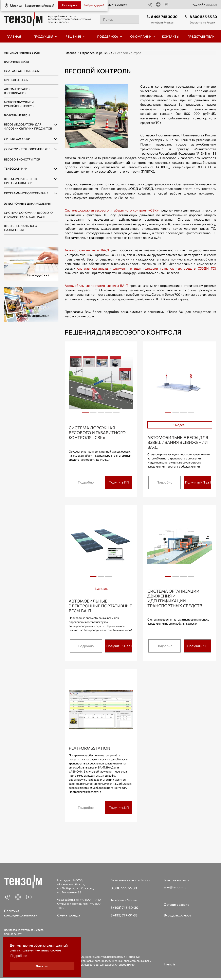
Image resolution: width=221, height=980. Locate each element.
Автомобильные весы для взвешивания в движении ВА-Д (178, 442)
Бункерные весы (17, 115)
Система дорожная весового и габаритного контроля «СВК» (112, 210)
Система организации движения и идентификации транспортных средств (175, 598)
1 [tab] (86, 413)
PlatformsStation (89, 748)
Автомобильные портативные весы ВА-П (96, 285)
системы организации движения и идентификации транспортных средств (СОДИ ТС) (147, 268)
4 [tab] (109, 414)
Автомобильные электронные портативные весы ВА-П (100, 606)
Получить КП (119, 482)
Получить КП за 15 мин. (198, 482)
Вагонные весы (16, 62)
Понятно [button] (42, 966)
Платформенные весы (22, 71)
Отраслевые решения (96, 53)
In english (171, 964)
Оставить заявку (112, 4)
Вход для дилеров (178, 915)
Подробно (86, 482)
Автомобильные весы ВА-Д (87, 250)
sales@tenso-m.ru (175, 887)
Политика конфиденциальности (21, 913)
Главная (70, 53)
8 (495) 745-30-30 (124, 907)
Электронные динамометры (27, 204)
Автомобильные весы (22, 53)
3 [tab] (101, 414)
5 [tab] (116, 414)
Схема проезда (69, 915)
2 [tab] (93, 414)
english (211, 5)
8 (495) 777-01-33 (124, 915)
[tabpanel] (101, 382)
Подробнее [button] (19, 956)
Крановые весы (16, 80)
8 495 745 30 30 (164, 17)
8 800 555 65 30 (203, 17)
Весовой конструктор (22, 159)
